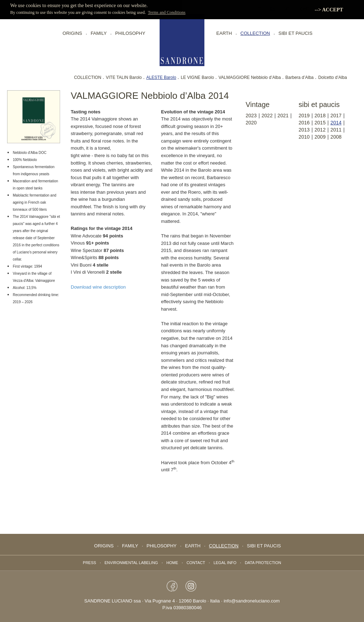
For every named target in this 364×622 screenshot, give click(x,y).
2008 (336, 137)
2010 (304, 137)
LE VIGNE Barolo (197, 77)
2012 (320, 130)
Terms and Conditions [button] (167, 12)
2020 (251, 123)
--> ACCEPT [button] (329, 10)
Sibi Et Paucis (295, 33)
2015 (320, 123)
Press (89, 563)
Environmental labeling (131, 563)
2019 (304, 116)
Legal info (225, 563)
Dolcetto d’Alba (333, 77)
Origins (72, 33)
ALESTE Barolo (161, 77)
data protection (263, 563)
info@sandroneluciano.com (252, 601)
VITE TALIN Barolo (124, 77)
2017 (336, 116)
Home (172, 563)
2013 (304, 130)
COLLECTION (88, 77)
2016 (304, 123)
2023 (251, 116)
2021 (283, 116)
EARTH (224, 33)
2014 (336, 123)
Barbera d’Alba (299, 77)
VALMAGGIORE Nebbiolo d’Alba (250, 77)
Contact (196, 563)
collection (255, 33)
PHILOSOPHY (130, 33)
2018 (320, 116)
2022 (267, 116)
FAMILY (99, 33)
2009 (320, 137)
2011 (336, 130)
